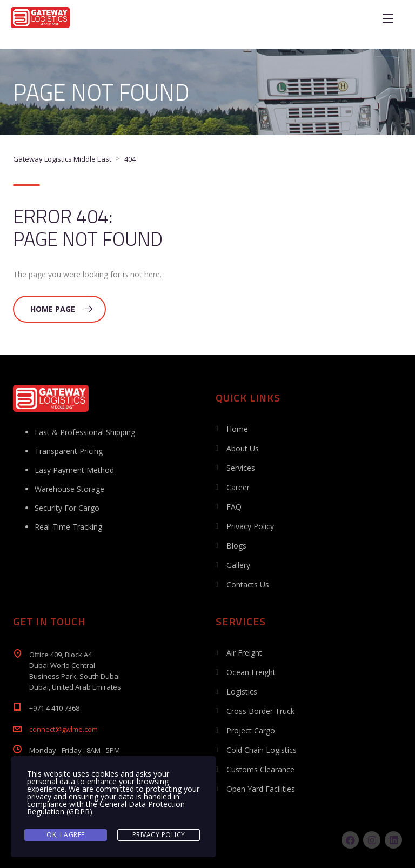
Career (238, 487)
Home (237, 429)
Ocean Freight (251, 672)
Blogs (236, 546)
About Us (243, 448)
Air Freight (244, 653)
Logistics (242, 692)
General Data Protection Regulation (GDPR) (106, 808)
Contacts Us (248, 585)
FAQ (234, 507)
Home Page (62, 309)
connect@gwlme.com (63, 729)
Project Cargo (251, 730)
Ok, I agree (66, 835)
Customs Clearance (260, 769)
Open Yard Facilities (261, 789)
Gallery (238, 565)
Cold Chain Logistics (262, 750)
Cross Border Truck (260, 711)
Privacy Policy (250, 526)
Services (241, 468)
